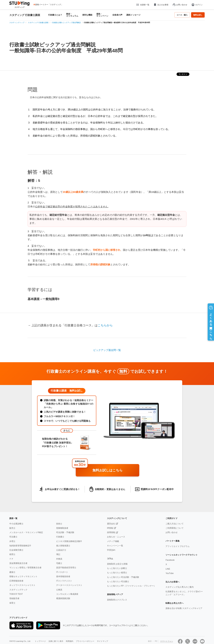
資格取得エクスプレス (117, 600)
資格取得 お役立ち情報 (117, 564)
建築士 (12, 572)
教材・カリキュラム (72, 15)
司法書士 (13, 537)
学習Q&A (111, 550)
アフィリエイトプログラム (178, 546)
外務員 (59, 559)
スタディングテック (18, 590)
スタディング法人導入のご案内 (180, 587)
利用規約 (70, 641)
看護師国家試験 (63, 598)
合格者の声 (117, 15)
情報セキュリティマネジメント (23, 576)
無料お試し (198, 15)
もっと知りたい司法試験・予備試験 (123, 577)
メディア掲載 (113, 541)
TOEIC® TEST (16, 594)
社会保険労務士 (16, 550)
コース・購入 (182, 15)
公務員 (59, 590)
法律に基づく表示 (56, 641)
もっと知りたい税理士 (117, 573)
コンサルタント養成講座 (67, 594)
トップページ (40, 641)
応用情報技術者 (16, 581)
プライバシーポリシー (85, 641)
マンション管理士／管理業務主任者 (25, 568)
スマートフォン (167, 641)
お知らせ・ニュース (116, 537)
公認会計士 (61, 550)
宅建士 (59, 563)
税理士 (12, 554)
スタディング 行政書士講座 (25, 15)
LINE (168, 569)
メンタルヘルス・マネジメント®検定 (26, 532)
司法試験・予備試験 (65, 532)
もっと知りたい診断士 (117, 568)
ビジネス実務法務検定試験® (69, 541)
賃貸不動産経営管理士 (66, 568)
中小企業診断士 (16, 524)
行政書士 (60, 537)
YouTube (170, 573)
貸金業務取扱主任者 (18, 563)
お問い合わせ (180, 5)
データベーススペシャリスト (69, 585)
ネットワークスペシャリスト (22, 585)
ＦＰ (11, 559)
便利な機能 (87, 15)
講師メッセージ (133, 15)
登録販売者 (14, 598)
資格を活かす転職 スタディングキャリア (184, 608)
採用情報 (111, 532)
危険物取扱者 (62, 528)
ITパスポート (62, 572)
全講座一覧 (143, 5)
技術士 (59, 524)
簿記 (58, 554)
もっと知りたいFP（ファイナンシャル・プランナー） (131, 586)
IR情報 (110, 528)
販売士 (12, 528)
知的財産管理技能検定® (20, 546)
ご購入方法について (175, 524)
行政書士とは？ (55, 15)
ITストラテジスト (64, 581)
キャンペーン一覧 (115, 546)
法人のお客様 (161, 5)
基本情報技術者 (63, 576)
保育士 (12, 603)
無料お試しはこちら (115, 470)
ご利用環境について (175, 528)
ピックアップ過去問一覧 (107, 350)
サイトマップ (102, 641)
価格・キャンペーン (102, 15)
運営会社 (111, 524)
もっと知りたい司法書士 (118, 582)
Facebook (170, 560)
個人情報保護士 (63, 546)
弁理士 (12, 541)
